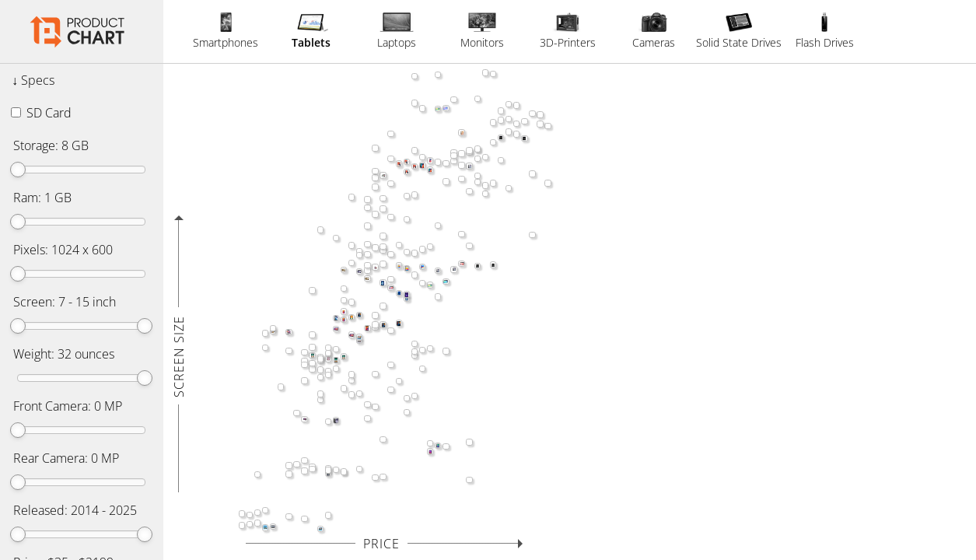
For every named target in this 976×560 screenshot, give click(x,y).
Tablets (311, 31)
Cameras (654, 31)
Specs (38, 80)
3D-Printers (568, 31)
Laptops (397, 31)
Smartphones (226, 31)
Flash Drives (825, 31)
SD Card (41, 113)
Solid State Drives (739, 31)
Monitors (482, 31)
